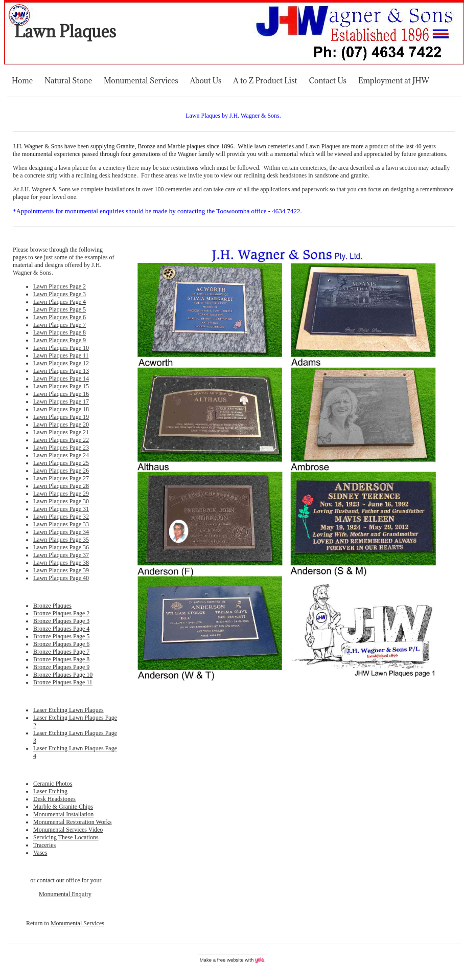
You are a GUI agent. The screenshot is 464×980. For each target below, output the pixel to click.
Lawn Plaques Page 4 (60, 302)
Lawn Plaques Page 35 (61, 540)
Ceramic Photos (53, 784)
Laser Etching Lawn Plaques (68, 710)
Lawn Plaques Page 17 (61, 402)
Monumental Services (141, 81)
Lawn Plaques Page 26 (61, 471)
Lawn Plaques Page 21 (61, 432)
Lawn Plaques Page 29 (61, 494)
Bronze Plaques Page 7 (61, 652)
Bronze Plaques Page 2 (61, 613)
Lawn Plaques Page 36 (61, 547)
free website (230, 960)
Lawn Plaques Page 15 (61, 386)
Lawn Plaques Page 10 (61, 348)
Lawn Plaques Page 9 (60, 340)
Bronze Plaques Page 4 (61, 629)
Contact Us (328, 81)
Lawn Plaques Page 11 (61, 355)
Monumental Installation (63, 814)
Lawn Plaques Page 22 (61, 440)
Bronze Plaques (52, 606)
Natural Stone (68, 81)
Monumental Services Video (68, 830)
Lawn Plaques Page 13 (61, 371)
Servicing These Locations (66, 837)
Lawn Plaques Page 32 (61, 517)
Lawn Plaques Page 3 (60, 294)
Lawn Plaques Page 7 (60, 325)
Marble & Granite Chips (63, 807)
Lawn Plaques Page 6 (60, 317)
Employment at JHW (394, 81)
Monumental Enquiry (65, 894)
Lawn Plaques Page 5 (60, 309)
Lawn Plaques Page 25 (61, 463)
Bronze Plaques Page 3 (61, 621)
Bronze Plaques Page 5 (61, 636)
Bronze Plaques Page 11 (63, 682)
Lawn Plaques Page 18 (61, 409)
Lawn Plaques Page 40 (61, 578)
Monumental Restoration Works (72, 822)
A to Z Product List (265, 81)
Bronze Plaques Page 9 (61, 667)
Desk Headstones (54, 799)
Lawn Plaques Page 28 (61, 486)
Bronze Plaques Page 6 (61, 644)
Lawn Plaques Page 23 (61, 448)
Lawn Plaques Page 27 (61, 478)
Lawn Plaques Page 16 (61, 394)
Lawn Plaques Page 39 (61, 570)
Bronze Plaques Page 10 (63, 675)
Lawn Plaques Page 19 (61, 417)
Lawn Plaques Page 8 (60, 332)
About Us (206, 81)
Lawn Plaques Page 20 (61, 425)
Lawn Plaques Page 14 (61, 378)
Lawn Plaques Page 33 (61, 524)
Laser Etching (50, 791)
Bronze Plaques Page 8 (61, 659)
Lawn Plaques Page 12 (61, 363)
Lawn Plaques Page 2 (60, 286)
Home (22, 81)
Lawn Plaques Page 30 (61, 501)
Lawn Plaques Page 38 (61, 563)
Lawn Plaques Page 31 (61, 509)
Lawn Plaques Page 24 (61, 455)
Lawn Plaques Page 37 (61, 555)
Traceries (44, 845)
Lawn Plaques (65, 31)
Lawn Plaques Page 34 (61, 532)
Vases (40, 853)
